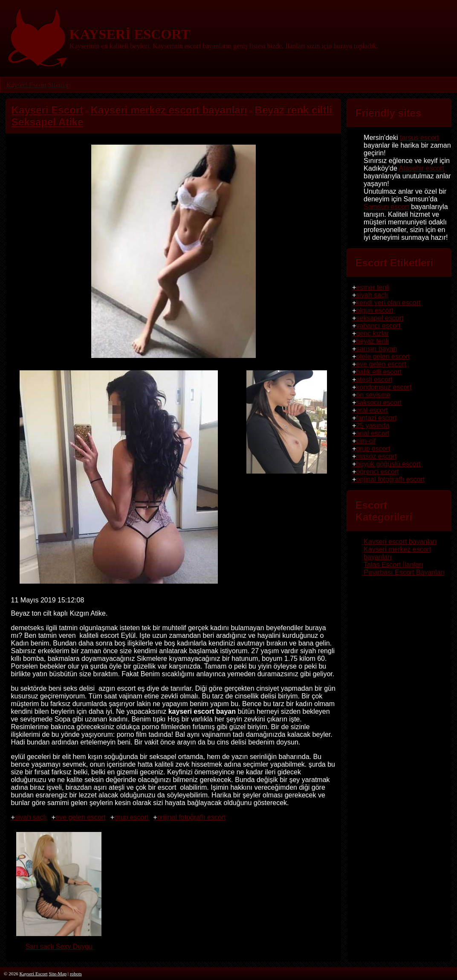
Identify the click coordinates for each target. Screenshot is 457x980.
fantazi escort (376, 418)
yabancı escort (378, 326)
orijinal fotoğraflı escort (192, 817)
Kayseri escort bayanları (400, 542)
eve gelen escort (80, 817)
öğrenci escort (377, 472)
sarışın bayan (376, 349)
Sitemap (59, 85)
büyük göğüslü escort (388, 464)
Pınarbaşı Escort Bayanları (404, 572)
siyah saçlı (31, 817)
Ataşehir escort (421, 168)
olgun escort (375, 310)
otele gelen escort (383, 356)
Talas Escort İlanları (393, 565)
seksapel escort (380, 318)
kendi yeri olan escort (388, 303)
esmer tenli (373, 287)
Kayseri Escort (26, 85)
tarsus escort (419, 138)
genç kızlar (372, 333)
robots (76, 974)
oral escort (372, 410)
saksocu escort (379, 403)
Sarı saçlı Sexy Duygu (59, 943)
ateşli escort (374, 379)
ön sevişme (373, 395)
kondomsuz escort (384, 387)
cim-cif (366, 441)
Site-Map (58, 974)
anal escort (373, 433)
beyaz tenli (372, 341)
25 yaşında (373, 426)
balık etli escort (379, 372)
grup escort (131, 817)
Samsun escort (386, 207)
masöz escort (376, 456)
